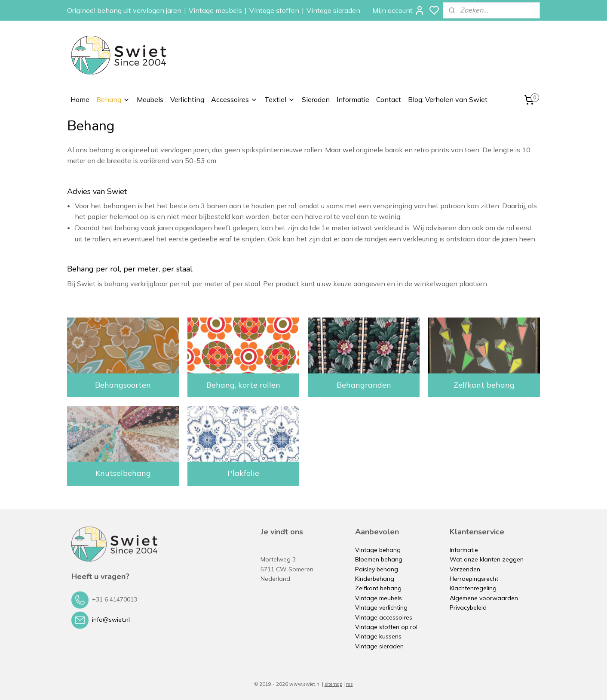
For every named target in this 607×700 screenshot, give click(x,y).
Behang (113, 99)
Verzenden (465, 569)
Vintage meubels (215, 10)
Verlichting (187, 99)
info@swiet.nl (111, 620)
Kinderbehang (375, 579)
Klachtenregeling (473, 588)
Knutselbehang (123, 473)
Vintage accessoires (384, 617)
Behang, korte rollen (243, 385)
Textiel (280, 99)
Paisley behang (377, 569)
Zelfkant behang (484, 385)
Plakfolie (243, 473)
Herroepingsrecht (474, 579)
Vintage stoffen (274, 10)
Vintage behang (378, 550)
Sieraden (316, 99)
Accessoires (234, 99)
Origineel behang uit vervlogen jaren (124, 10)
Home (80, 99)
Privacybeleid (468, 607)
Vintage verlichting (381, 607)
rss (349, 684)
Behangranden (364, 385)
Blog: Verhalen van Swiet (448, 99)
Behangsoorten (123, 385)
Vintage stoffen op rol (386, 627)
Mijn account (399, 10)
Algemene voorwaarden (484, 598)
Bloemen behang (379, 559)
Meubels (150, 99)
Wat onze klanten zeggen (487, 559)
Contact (389, 99)
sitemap (333, 684)
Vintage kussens (378, 636)
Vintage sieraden (333, 10)
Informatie (353, 99)
